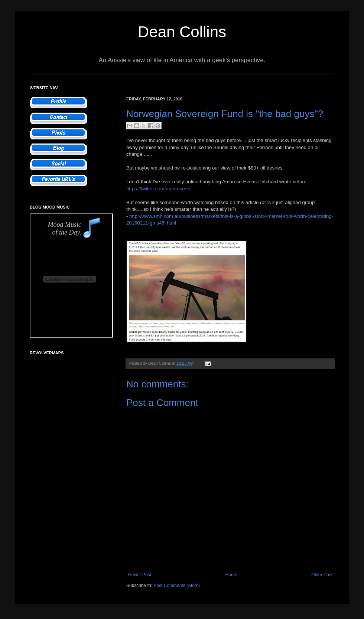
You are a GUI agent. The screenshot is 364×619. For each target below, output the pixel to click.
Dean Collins (182, 32)
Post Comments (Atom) (177, 586)
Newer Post (140, 575)
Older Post (322, 575)
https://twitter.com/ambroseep (158, 189)
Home (231, 575)
